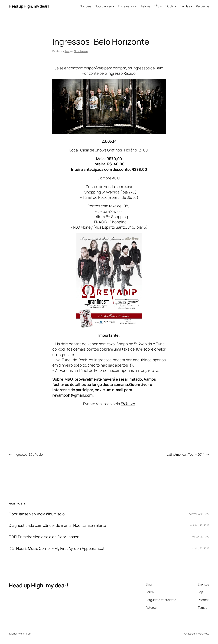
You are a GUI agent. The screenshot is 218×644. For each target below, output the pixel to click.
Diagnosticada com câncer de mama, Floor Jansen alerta (57, 525)
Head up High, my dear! (29, 6)
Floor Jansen (81, 51)
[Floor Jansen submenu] (114, 6)
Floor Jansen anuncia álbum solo (37, 514)
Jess (67, 51)
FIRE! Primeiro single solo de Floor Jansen (44, 537)
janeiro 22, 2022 (201, 548)
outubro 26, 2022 (200, 525)
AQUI (116, 178)
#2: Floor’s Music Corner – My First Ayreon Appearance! (57, 548)
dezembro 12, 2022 (199, 514)
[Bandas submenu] (192, 6)
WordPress (203, 634)
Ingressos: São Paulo (28, 454)
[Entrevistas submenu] (136, 6)
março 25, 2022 (201, 537)
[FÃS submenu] (161, 6)
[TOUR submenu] (175, 6)
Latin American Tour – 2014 (185, 454)
